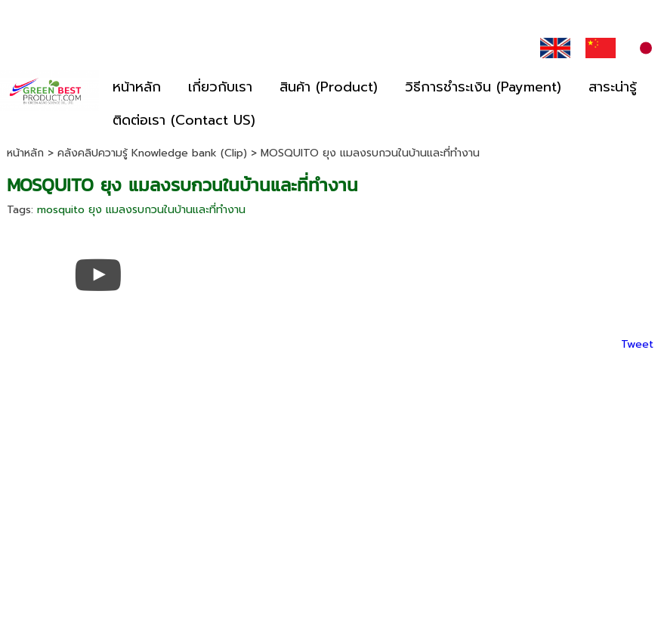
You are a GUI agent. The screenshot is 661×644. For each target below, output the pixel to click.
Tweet (637, 344)
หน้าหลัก (25, 153)
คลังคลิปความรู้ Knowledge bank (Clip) (152, 153)
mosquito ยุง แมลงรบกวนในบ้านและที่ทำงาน (141, 210)
